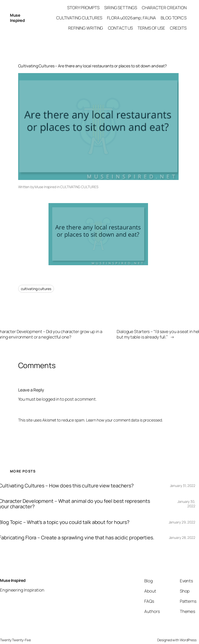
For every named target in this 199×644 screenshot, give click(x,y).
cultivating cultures (36, 289)
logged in (50, 399)
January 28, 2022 (182, 537)
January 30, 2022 (186, 504)
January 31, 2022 (183, 486)
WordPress (188, 640)
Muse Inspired (17, 18)
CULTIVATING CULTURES (79, 187)
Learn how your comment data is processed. (124, 420)
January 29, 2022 (182, 522)
